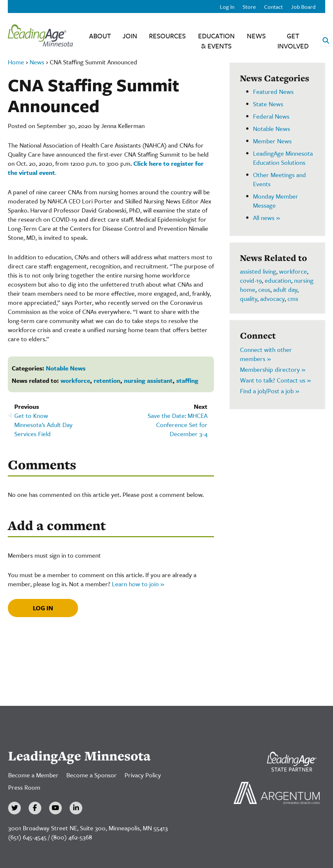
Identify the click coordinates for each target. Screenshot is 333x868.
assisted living (258, 271)
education (278, 280)
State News (268, 104)
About (100, 36)
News (256, 36)
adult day (285, 289)
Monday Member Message (276, 201)
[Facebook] (35, 808)
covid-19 (251, 280)
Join (130, 36)
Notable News (66, 368)
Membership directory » (273, 369)
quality (249, 298)
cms (293, 298)
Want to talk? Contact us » (275, 380)
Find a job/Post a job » (270, 391)
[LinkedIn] (76, 808)
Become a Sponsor (92, 775)
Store (249, 7)
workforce (75, 380)
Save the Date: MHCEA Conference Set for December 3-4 (178, 425)
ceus (264, 289)
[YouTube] (55, 808)
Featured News (273, 91)
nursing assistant (148, 380)
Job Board (303, 7)
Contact (273, 7)
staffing (187, 380)
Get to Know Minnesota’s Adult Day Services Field (43, 425)
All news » (266, 218)
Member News (272, 141)
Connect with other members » (266, 354)
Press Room (24, 787)
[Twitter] (14, 808)
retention (107, 380)
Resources (167, 36)
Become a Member (33, 775)
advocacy (272, 298)
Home (16, 62)
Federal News (271, 116)
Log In (227, 7)
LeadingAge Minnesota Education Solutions (283, 158)
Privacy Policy (143, 775)
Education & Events (216, 41)
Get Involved (293, 41)
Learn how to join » (138, 584)
